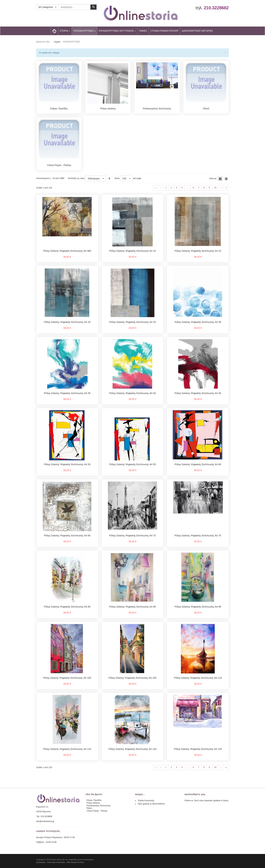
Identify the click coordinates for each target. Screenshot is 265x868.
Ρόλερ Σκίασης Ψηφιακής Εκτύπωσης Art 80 (67, 607)
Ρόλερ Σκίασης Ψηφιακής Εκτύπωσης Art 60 (198, 464)
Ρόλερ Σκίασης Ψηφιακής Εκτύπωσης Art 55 (132, 464)
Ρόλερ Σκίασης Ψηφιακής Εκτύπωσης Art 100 (67, 678)
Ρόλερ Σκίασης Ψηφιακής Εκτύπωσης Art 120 (132, 749)
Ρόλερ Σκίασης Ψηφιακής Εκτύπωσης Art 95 (198, 607)
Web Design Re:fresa (75, 862)
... (188, 188)
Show (117, 178)
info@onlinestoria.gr (45, 821)
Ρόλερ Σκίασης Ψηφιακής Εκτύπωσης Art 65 (67, 536)
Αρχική (57, 42)
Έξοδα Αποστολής (146, 801)
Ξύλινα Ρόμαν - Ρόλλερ (59, 165)
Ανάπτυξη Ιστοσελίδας (56, 862)
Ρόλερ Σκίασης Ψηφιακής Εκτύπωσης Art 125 (198, 749)
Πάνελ (206, 109)
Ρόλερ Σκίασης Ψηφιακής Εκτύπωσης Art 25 (132, 322)
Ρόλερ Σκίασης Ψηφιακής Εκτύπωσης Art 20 (67, 322)
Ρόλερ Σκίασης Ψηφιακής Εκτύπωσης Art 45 (198, 393)
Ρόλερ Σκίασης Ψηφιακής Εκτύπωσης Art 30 (198, 322)
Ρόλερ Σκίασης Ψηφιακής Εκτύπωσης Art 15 (198, 251)
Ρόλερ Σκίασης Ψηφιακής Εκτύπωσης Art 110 (198, 678)
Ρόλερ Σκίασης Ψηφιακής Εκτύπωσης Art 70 (132, 536)
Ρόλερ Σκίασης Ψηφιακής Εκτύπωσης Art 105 (132, 678)
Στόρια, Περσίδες (59, 109)
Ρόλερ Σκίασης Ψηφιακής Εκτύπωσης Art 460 (67, 251)
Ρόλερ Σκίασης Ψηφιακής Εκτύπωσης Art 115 (67, 749)
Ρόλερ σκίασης (108, 109)
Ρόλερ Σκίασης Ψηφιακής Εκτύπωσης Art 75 (198, 536)
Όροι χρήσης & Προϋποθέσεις (151, 804)
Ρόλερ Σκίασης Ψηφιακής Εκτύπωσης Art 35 (67, 393)
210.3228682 (216, 8)
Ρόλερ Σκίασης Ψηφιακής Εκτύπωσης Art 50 (67, 464)
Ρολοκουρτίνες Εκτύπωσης (157, 109)
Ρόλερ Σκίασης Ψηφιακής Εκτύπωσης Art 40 (132, 393)
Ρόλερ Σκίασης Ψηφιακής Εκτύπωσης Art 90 (132, 607)
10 (215, 188)
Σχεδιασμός (41, 862)
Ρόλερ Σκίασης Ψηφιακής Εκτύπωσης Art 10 (132, 251)
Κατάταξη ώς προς (76, 178)
